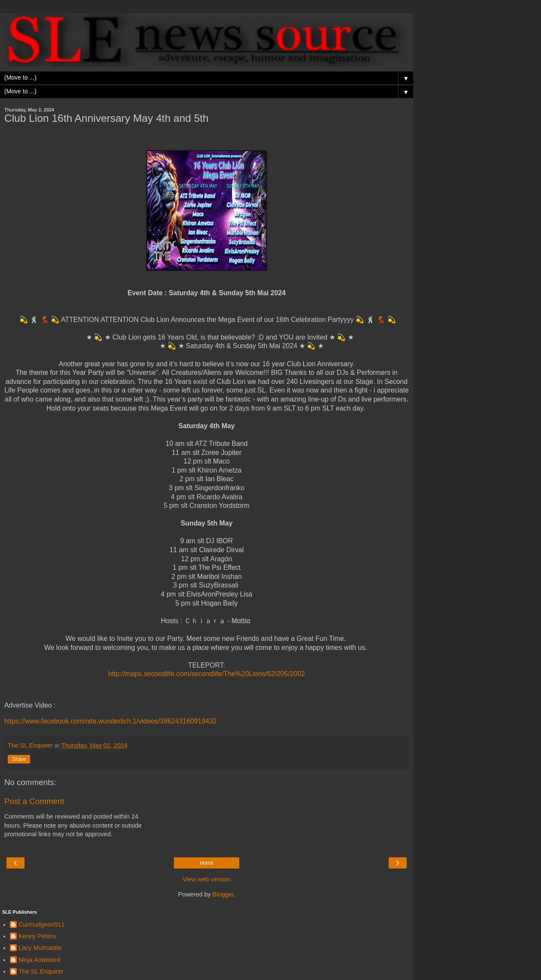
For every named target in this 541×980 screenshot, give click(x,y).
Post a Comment (34, 801)
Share (19, 759)
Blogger (223, 894)
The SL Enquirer (41, 971)
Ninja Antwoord (39, 960)
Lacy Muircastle (40, 948)
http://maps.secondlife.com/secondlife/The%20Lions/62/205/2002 (207, 674)
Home (207, 863)
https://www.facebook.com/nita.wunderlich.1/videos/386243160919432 (111, 721)
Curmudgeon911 (42, 924)
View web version (207, 879)
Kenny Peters (37, 936)
